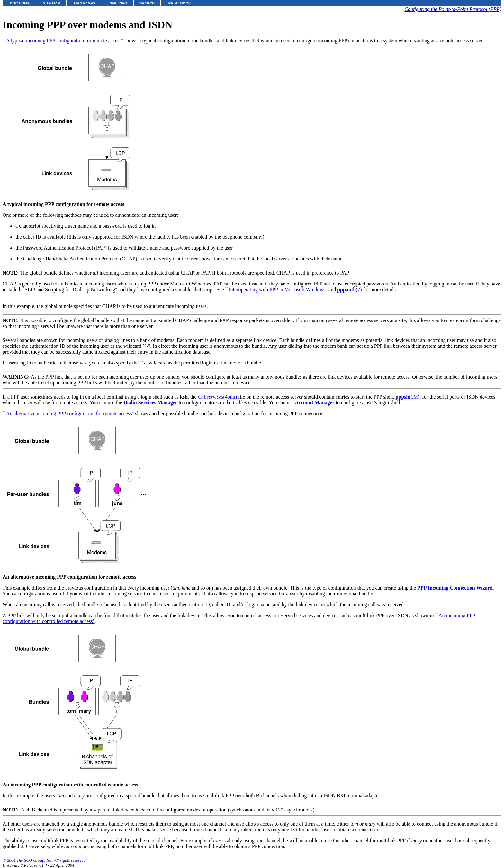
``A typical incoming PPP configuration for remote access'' (63, 41)
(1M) (408, 397)
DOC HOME (20, 3)
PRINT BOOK (180, 3)
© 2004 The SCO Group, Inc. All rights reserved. (45, 860)
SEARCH (147, 3)
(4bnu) (217, 397)
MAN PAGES (85, 3)
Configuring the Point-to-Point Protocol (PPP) (453, 9)
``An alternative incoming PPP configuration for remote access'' (68, 413)
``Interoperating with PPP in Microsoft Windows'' (276, 289)
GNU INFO (118, 3)
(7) (349, 289)
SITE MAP (52, 3)
